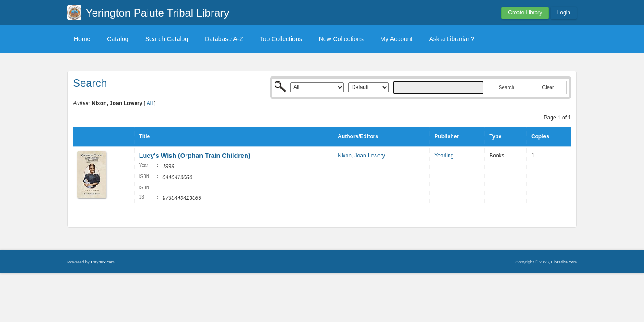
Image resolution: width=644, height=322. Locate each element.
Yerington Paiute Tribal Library (158, 13)
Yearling (444, 156)
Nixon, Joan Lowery (361, 156)
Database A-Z (224, 39)
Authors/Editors (358, 136)
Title (144, 136)
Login (564, 13)
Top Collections (281, 39)
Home (82, 39)
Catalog (118, 39)
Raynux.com (103, 262)
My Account (396, 39)
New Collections (341, 39)
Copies (540, 136)
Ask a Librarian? (451, 39)
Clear (548, 87)
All (150, 103)
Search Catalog (167, 39)
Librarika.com (564, 262)
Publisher (447, 136)
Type (495, 136)
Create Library (525, 13)
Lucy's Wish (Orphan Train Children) (195, 156)
